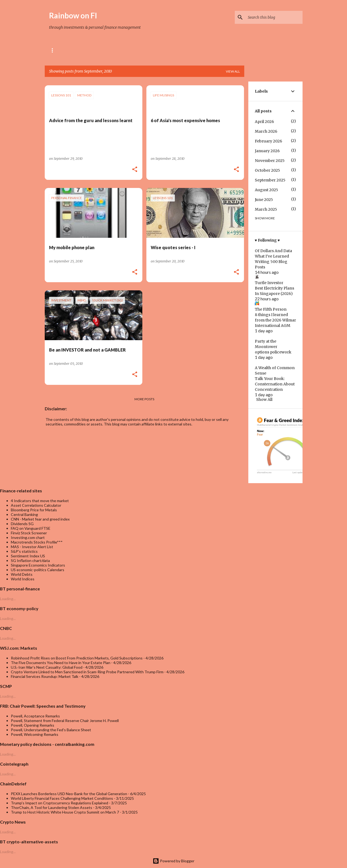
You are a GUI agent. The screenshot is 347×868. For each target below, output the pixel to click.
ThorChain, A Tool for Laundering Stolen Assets (52, 807)
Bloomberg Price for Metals (34, 510)
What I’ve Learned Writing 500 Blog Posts (272, 262)
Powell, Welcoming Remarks (35, 734)
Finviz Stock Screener (29, 533)
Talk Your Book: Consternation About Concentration (275, 384)
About (57, 50)
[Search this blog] (274, 17)
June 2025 (264, 200)
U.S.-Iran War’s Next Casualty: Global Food (47, 667)
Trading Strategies (158, 50)
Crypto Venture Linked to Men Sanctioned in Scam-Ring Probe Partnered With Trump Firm (87, 672)
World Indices (23, 579)
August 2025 (266, 190)
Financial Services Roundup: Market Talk (45, 676)
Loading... (8, 599)
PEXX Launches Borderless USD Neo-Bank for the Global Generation (69, 794)
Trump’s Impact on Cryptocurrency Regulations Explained (60, 803)
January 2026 (267, 151)
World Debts (22, 574)
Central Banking (24, 514)
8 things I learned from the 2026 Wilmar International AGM (275, 320)
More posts (144, 399)
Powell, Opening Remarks (33, 725)
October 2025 (267, 170)
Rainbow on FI (73, 15)
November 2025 (270, 161)
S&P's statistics (24, 551)
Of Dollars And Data (273, 251)
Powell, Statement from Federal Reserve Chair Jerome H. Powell (65, 721)
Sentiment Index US (28, 556)
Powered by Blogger (173, 861)
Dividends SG (22, 524)
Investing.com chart (28, 537)
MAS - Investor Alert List (32, 547)
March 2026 (266, 131)
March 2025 (266, 209)
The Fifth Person (271, 309)
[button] (135, 170)
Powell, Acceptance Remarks (35, 716)
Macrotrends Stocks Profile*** (37, 542)
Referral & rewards (100, 50)
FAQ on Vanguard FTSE (31, 528)
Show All (264, 399)
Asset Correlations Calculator (36, 505)
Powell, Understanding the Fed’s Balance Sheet (51, 730)
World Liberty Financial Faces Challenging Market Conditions (62, 798)
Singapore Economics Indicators (38, 565)
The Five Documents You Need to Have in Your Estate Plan (61, 663)
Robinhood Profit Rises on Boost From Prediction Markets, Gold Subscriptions (77, 658)
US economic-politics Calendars (38, 570)
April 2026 (264, 122)
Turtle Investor (269, 283)
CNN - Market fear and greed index (40, 519)
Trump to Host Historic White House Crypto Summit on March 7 (65, 812)
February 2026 (269, 141)
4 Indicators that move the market (40, 501)
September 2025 (270, 180)
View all (233, 71)
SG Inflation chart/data (30, 560)
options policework (273, 352)
